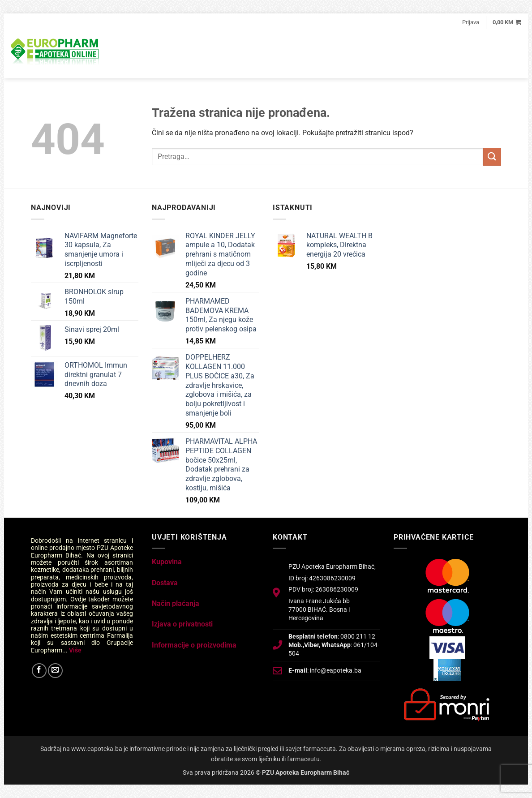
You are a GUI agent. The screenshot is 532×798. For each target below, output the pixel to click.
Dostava (165, 583)
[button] (471, 22)
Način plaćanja (176, 603)
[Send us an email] (55, 671)
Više (75, 650)
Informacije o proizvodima (194, 645)
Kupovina (167, 562)
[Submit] (492, 157)
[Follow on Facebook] (39, 671)
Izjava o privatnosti (182, 624)
